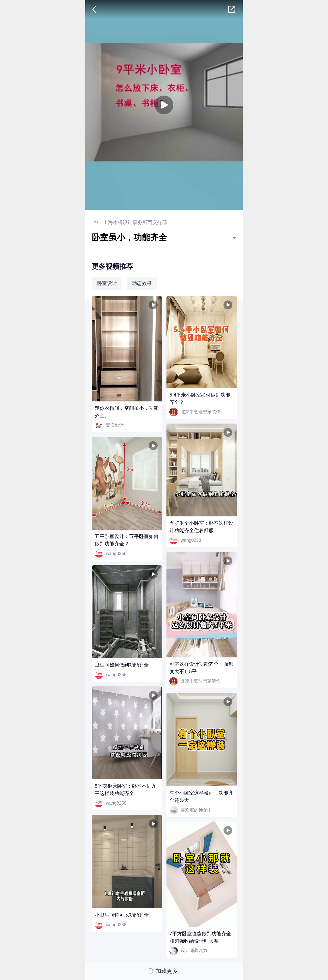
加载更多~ (168, 971)
